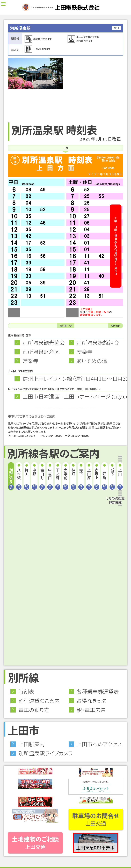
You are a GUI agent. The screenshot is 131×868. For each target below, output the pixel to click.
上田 (120, 479)
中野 (34, 479)
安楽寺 (85, 352)
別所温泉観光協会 (44, 342)
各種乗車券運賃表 (98, 691)
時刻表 (26, 691)
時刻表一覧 (66, 326)
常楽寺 (30, 361)
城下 (112, 479)
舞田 (27, 479)
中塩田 (50, 479)
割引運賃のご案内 (39, 701)
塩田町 (42, 479)
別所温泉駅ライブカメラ (46, 753)
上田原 (89, 479)
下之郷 (58, 479)
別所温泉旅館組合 (98, 342)
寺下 (81, 479)
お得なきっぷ (91, 701)
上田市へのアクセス (99, 744)
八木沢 (114, 326)
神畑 (73, 479)
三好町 (105, 479)
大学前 (65, 479)
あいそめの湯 (92, 361)
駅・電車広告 (91, 710)
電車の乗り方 (34, 710)
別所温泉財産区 (41, 352)
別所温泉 (11, 479)
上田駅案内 (32, 744)
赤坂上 (97, 479)
